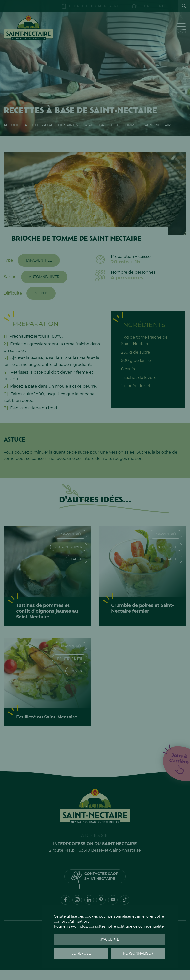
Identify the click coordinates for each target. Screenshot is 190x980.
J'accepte (110, 939)
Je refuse (81, 953)
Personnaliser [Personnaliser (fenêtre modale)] (138, 953)
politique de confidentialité (140, 926)
